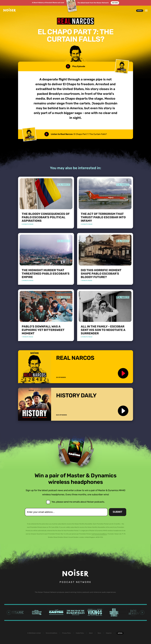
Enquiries (109, 633)
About (91, 633)
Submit (118, 512)
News (99, 633)
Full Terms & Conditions (99, 534)
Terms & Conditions (51, 633)
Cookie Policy (80, 633)
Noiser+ (140, 11)
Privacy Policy (67, 633)
